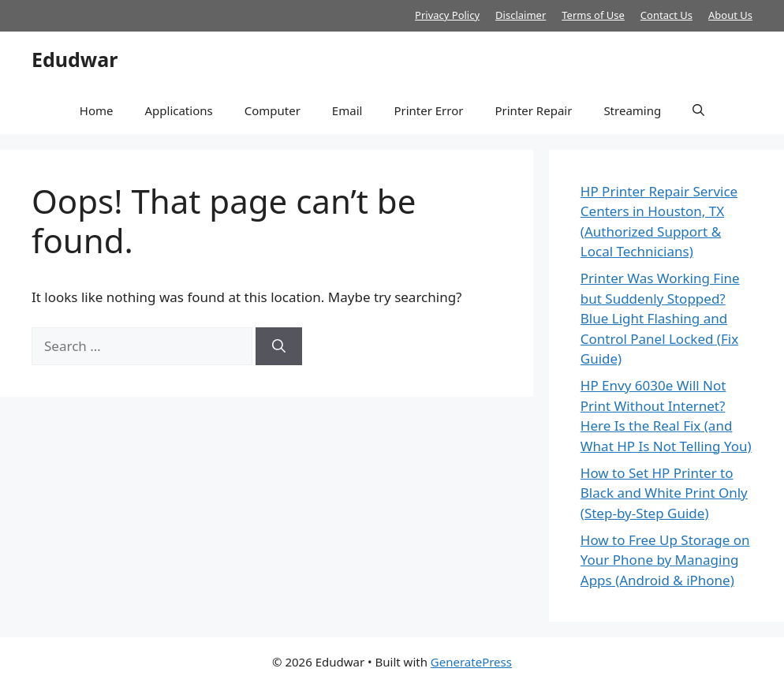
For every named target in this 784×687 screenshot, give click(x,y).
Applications (178, 110)
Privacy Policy (447, 15)
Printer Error (428, 110)
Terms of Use (593, 15)
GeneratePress (471, 662)
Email (347, 110)
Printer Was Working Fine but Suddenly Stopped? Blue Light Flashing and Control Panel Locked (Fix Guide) (660, 318)
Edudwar (75, 59)
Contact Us (666, 15)
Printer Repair (533, 110)
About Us (730, 15)
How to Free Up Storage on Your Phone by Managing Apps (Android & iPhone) (665, 560)
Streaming (632, 110)
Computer (273, 110)
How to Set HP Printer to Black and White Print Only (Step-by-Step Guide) (664, 493)
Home (97, 110)
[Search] (279, 346)
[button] (698, 110)
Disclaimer (521, 15)
